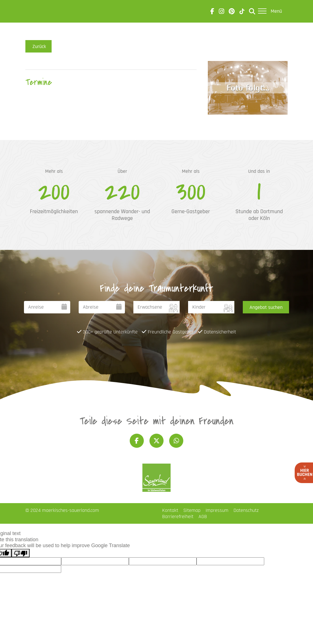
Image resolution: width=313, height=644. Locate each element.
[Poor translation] (21, 553)
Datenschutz (246, 510)
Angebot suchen (266, 307)
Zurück (38, 46)
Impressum (217, 510)
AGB (203, 517)
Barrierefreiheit (178, 517)
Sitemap (192, 510)
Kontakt (170, 510)
